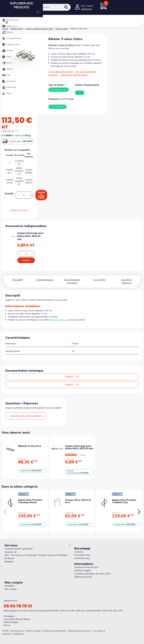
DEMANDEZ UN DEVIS (19, 211)
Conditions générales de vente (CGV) (92, 571)
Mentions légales (83, 567)
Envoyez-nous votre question (26, 413)
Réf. (3, 136)
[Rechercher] (51, 7)
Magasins (9, 559)
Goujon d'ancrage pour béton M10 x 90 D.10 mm (30, 236)
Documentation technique (72, 280)
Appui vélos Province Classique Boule (30, 498)
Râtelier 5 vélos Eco (30, 443)
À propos (79, 549)
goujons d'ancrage (60, 317)
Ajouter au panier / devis (41, 195)
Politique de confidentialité (54, 628)
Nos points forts (82, 552)
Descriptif (18, 280)
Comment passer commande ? (19, 546)
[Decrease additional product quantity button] (22, 254)
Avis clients (99, 280)
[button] (139, 509)
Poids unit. (20, 136)
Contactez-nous (82, 555)
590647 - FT (72, 374)
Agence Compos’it (83, 628)
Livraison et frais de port (86, 564)
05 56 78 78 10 (18, 603)
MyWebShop (18, 631)
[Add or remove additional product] (26, 254)
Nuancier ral (11, 549)
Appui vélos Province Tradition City (124, 498)
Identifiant (9, 583)
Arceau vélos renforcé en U (78, 498)
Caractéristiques (45, 280)
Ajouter (26, 260)
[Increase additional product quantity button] (34, 254)
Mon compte (11, 586)
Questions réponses (127, 280)
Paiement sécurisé (83, 574)
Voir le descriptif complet (61, 72)
